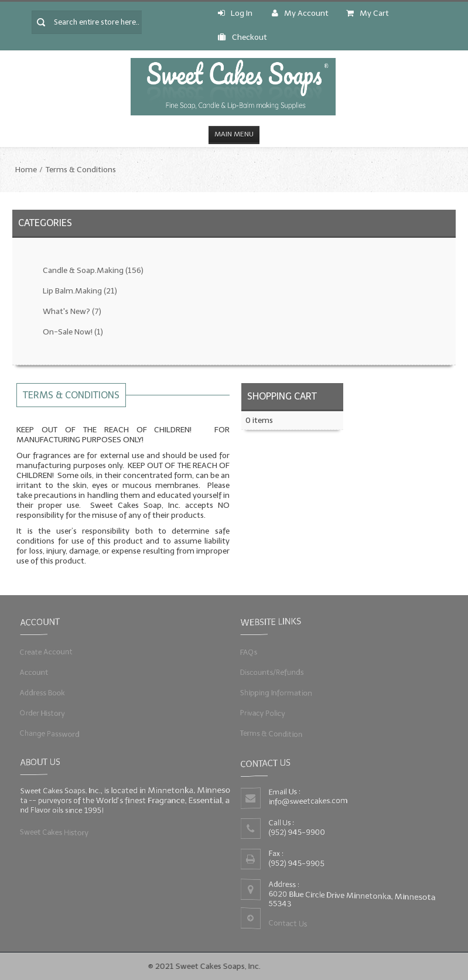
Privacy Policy (261, 713)
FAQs (247, 651)
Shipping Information (275, 693)
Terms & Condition (270, 734)
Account (32, 672)
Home (26, 170)
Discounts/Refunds (271, 672)
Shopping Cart (282, 396)
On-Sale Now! (73, 332)
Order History (40, 713)
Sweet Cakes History (52, 832)
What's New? (72, 311)
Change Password (48, 734)
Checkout (242, 37)
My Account (300, 13)
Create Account (44, 651)
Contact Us (287, 924)
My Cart (368, 13)
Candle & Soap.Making (93, 270)
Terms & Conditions (81, 170)
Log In (235, 13)
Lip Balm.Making (80, 291)
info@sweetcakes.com (308, 801)
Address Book (40, 693)
